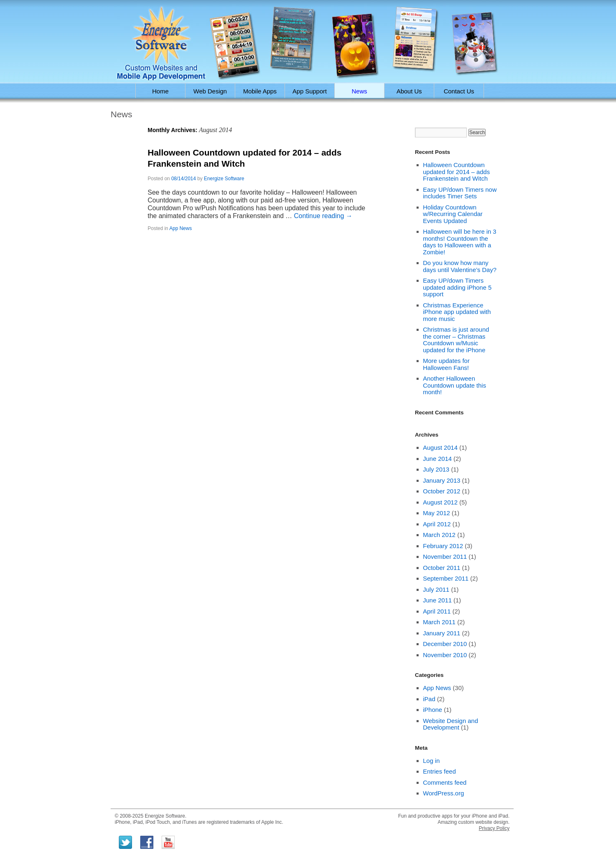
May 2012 (437, 513)
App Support (309, 91)
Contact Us (459, 91)
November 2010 (445, 655)
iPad (429, 699)
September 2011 (446, 578)
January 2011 (442, 633)
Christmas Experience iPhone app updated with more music (457, 312)
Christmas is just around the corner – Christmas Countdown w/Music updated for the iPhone (456, 340)
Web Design (210, 91)
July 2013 (436, 469)
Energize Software (224, 179)
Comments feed (445, 782)
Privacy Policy (494, 828)
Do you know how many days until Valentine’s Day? (460, 266)
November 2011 (445, 557)
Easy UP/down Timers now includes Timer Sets (460, 193)
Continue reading (323, 216)
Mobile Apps (260, 91)
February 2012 (443, 546)
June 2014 (438, 459)
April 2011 (437, 611)
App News (181, 228)
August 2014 (440, 447)
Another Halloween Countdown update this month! (455, 385)
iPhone (433, 710)
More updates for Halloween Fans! (446, 364)
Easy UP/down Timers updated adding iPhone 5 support (457, 287)
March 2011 (439, 622)
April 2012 (437, 524)
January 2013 (442, 480)
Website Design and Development (451, 724)
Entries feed (440, 771)
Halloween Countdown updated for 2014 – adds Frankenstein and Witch (457, 172)
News (359, 91)
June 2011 (438, 600)
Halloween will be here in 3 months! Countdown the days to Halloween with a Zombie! (460, 242)
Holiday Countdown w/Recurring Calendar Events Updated (453, 214)
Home (160, 91)
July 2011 (436, 589)
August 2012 (440, 502)
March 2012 (439, 535)
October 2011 (442, 568)
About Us (409, 91)
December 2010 (445, 644)
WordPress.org (444, 793)
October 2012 (442, 491)
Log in (432, 761)
